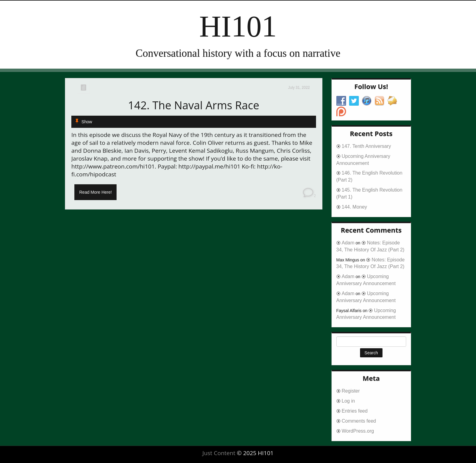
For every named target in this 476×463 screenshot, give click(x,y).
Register (351, 391)
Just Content (219, 453)
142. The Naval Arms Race (194, 105)
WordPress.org (358, 431)
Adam (348, 243)
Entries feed (355, 411)
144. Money (355, 207)
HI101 (238, 26)
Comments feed (359, 421)
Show (87, 122)
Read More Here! (95, 192)
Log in (348, 401)
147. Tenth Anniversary (366, 146)
